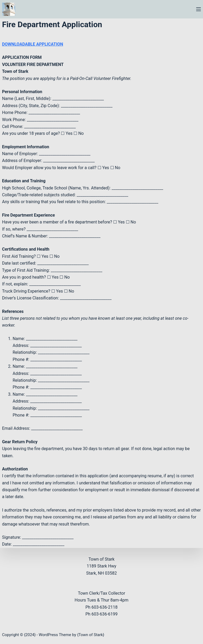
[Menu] (199, 9)
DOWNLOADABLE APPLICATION (33, 44)
